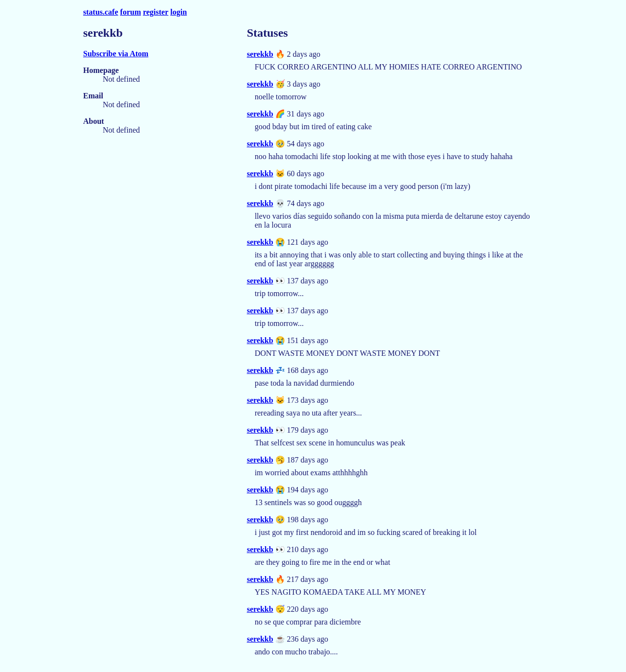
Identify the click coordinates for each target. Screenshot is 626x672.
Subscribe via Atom (116, 54)
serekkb (260, 54)
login (179, 12)
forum (131, 12)
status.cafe (101, 12)
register (156, 12)
